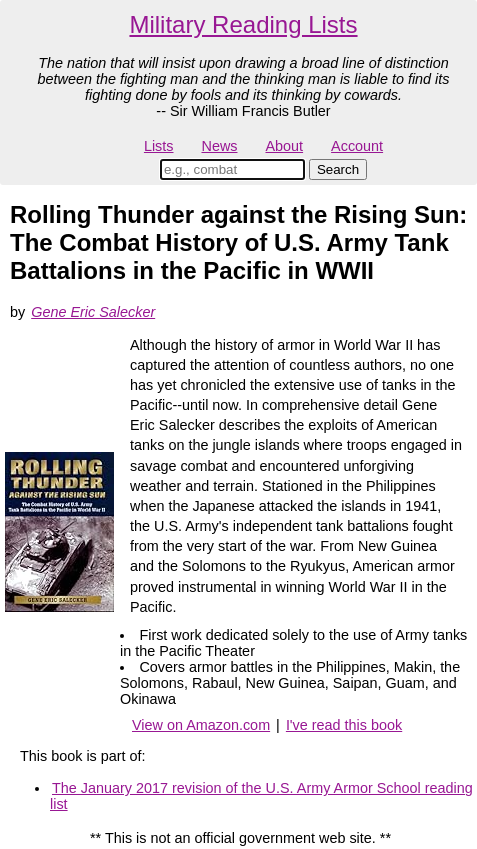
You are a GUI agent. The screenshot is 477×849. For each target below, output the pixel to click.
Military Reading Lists (243, 24)
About (284, 146)
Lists (159, 146)
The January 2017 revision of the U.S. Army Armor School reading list (261, 796)
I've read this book (344, 725)
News (220, 146)
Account (357, 146)
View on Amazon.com (201, 725)
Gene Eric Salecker (93, 312)
